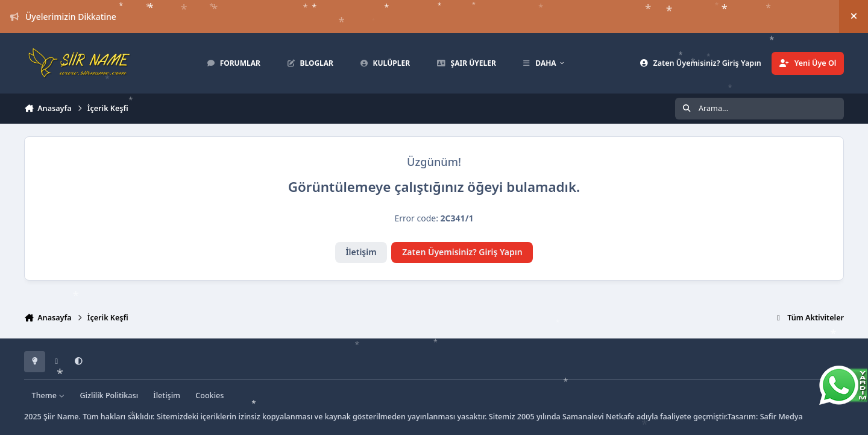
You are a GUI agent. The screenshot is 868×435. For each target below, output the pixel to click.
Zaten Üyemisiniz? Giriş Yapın (462, 252)
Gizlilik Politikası (109, 395)
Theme (49, 395)
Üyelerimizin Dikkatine (63, 17)
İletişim (361, 252)
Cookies (209, 395)
